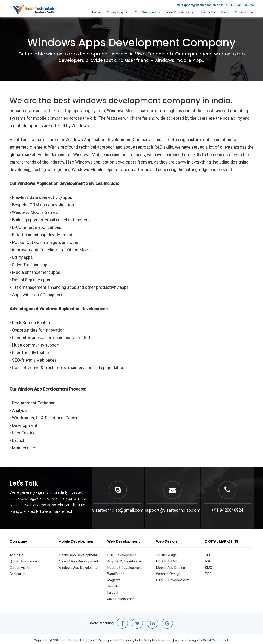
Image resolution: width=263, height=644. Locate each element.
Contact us (244, 12)
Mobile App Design (170, 567)
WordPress (115, 572)
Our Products (178, 12)
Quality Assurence (23, 561)
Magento (114, 578)
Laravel (112, 590)
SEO (208, 555)
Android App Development (77, 561)
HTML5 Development (172, 578)
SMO (208, 567)
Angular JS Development (125, 561)
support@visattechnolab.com (200, 5)
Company (115, 12)
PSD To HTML (166, 561)
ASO (208, 561)
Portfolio (208, 12)
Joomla (113, 584)
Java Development (121, 596)
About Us (16, 555)
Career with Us (20, 567)
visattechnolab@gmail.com (118, 510)
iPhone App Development (77, 555)
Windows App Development (78, 567)
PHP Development (121, 555)
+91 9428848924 (240, 5)
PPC (208, 572)
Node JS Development (124, 567)
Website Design (168, 572)
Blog (225, 12)
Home (96, 12)
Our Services (145, 12)
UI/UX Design (166, 555)
